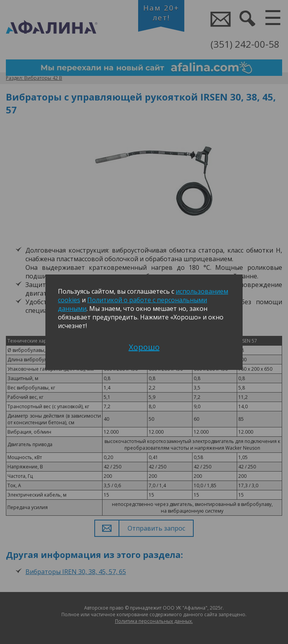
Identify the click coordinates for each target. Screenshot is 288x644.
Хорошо (144, 347)
